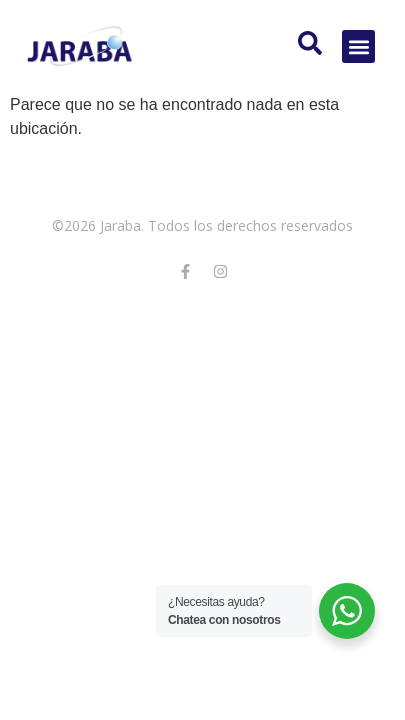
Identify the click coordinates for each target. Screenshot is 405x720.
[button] (358, 46)
